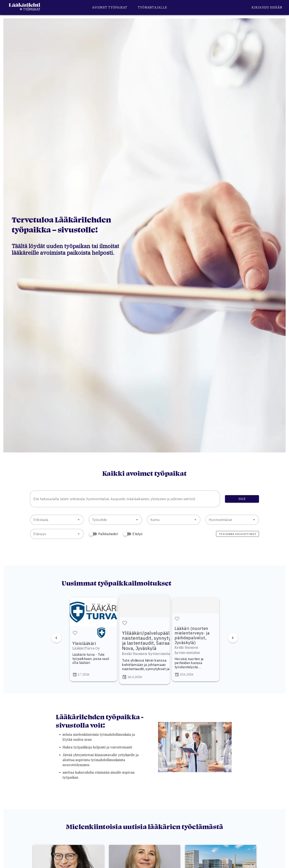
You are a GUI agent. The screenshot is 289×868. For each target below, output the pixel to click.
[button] (79, 520)
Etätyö (138, 534)
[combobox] (125, 499)
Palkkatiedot (108, 534)
